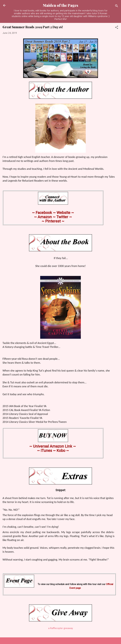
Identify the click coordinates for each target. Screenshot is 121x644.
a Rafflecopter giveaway (61, 628)
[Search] (117, 6)
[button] (117, 28)
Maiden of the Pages (60, 5)
